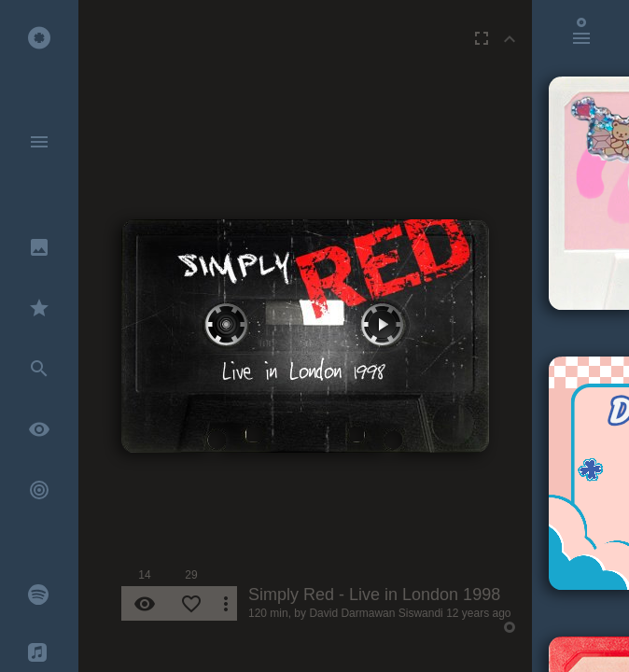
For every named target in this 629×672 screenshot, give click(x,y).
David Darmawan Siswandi (376, 613)
